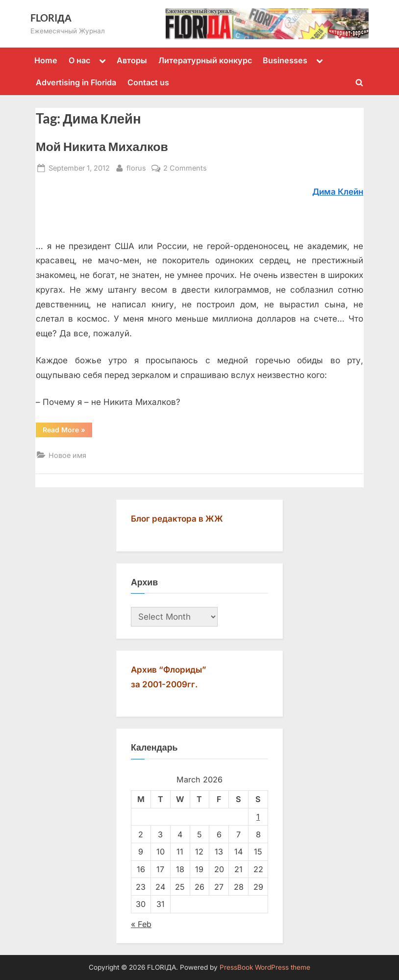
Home (46, 60)
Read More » (67, 431)
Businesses (285, 60)
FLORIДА (51, 18)
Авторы (132, 60)
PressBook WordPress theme (265, 967)
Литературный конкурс (205, 60)
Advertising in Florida (76, 82)
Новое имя (67, 455)
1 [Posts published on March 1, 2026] (258, 817)
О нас (79, 60)
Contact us (148, 82)
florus (136, 167)
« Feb (141, 924)
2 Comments (185, 168)
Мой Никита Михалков (102, 146)
